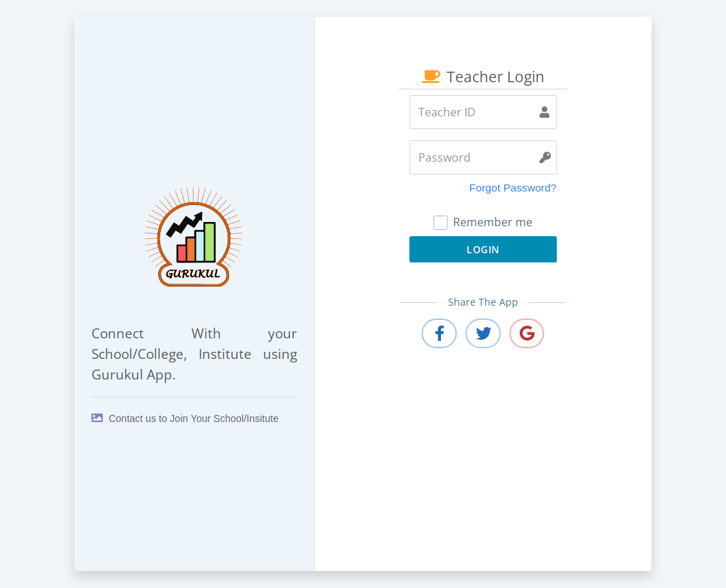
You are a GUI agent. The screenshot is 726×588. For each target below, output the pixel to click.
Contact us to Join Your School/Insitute (185, 418)
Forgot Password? (513, 188)
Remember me (483, 222)
